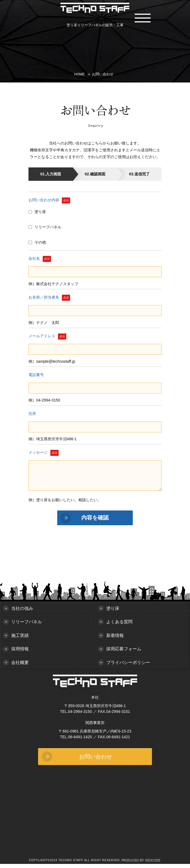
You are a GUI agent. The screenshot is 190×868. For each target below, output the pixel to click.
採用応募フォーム (124, 653)
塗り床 (113, 612)
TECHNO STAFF (95, 9)
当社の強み (22, 612)
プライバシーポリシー (128, 667)
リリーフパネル (27, 626)
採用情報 (20, 653)
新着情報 (115, 640)
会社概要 (20, 667)
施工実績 (20, 640)
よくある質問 (119, 626)
